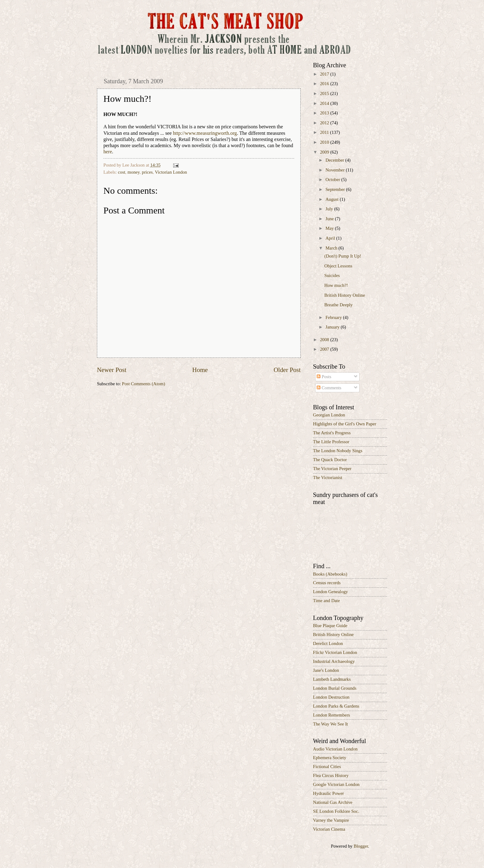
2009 (325, 152)
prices (147, 172)
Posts (324, 377)
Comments (329, 388)
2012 (325, 123)
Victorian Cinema (329, 829)
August (332, 199)
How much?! (336, 285)
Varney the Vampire (331, 820)
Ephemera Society (330, 758)
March (332, 248)
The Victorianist (328, 477)
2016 (325, 84)
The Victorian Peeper (332, 469)
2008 (325, 340)
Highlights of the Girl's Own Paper (345, 424)
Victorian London (171, 172)
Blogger (361, 846)
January (333, 327)
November (336, 170)
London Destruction (331, 697)
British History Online (345, 295)
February (334, 317)
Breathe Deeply (339, 305)
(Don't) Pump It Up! (343, 256)
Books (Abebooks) (330, 574)
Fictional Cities (327, 767)
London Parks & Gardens (336, 706)
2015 (325, 93)
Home (200, 370)
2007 (325, 349)
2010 (325, 142)
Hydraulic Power (328, 793)
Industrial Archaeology (334, 661)
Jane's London (326, 670)
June (330, 219)
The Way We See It (330, 724)
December (335, 160)
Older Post (287, 370)
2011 (325, 132)
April (331, 238)
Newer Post (112, 370)
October (333, 180)
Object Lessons (338, 266)
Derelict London (328, 643)
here (108, 152)
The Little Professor (331, 442)
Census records (327, 583)
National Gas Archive (333, 802)
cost (122, 172)
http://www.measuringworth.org (205, 133)
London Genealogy (330, 592)
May (330, 228)
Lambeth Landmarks (332, 679)
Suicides (332, 275)
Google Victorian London (336, 784)
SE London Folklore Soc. (336, 811)
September (336, 189)
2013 (325, 113)
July (330, 209)
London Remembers (332, 715)
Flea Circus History (331, 775)
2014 (325, 103)
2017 (325, 74)
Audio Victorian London (335, 749)
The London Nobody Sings (338, 451)
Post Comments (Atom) (144, 384)
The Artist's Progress (332, 433)
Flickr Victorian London (335, 652)
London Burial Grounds (335, 688)
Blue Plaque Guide (330, 626)
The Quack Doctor (330, 460)
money (134, 172)
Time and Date (326, 601)
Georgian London (329, 415)
